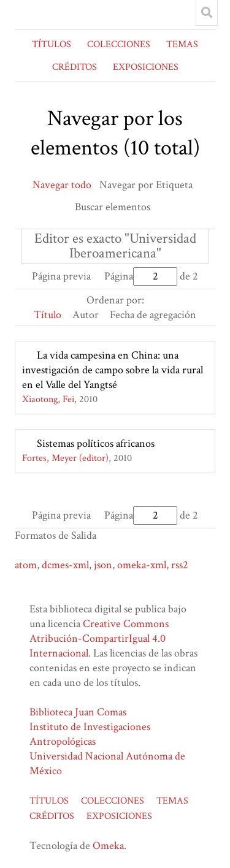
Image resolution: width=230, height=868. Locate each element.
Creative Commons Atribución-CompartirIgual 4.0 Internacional (99, 638)
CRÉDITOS (75, 67)
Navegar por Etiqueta (146, 185)
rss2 (180, 565)
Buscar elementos (113, 207)
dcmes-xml (65, 565)
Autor (86, 315)
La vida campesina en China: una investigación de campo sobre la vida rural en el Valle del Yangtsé (113, 370)
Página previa (61, 276)
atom (26, 565)
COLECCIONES (119, 44)
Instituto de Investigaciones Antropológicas (90, 734)
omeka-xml (142, 565)
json (103, 565)
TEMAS (182, 44)
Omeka (108, 846)
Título (48, 315)
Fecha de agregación (153, 315)
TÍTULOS (52, 44)
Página (141, 276)
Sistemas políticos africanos (96, 444)
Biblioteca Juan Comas (78, 712)
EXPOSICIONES (146, 67)
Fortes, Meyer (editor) (65, 458)
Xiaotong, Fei (48, 399)
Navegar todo (62, 185)
